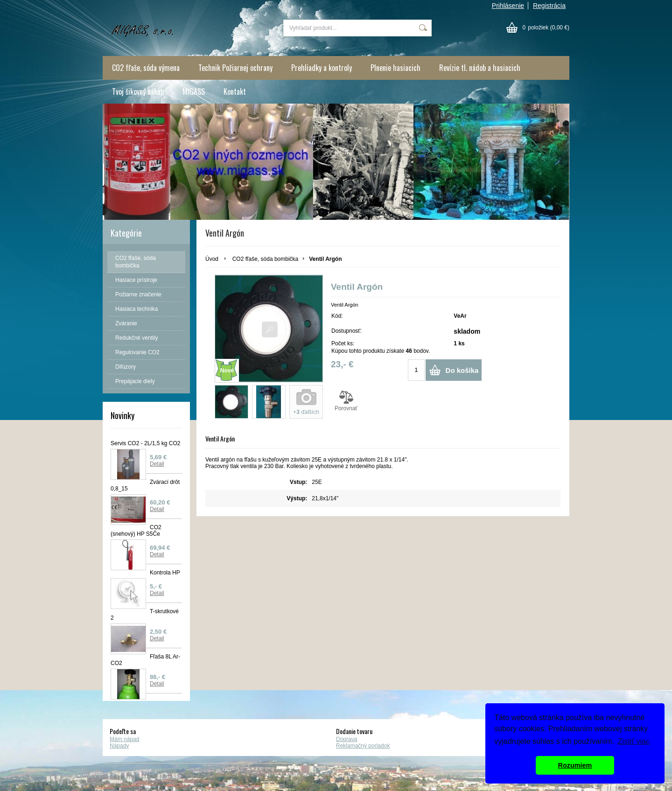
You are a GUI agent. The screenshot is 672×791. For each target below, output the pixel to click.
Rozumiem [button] (575, 765)
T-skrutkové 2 (145, 615)
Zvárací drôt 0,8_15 (145, 485)
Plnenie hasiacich (395, 68)
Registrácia (549, 6)
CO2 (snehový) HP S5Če (136, 531)
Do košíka (462, 370)
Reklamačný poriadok (363, 746)
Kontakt (235, 91)
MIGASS (194, 91)
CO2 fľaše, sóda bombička (266, 259)
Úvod (212, 259)
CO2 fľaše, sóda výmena (146, 68)
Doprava (346, 739)
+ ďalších (306, 412)
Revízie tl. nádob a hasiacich (480, 68)
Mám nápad (124, 739)
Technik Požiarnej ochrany (235, 68)
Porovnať (346, 401)
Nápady (119, 746)
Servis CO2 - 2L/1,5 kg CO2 (145, 443)
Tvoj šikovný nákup (138, 91)
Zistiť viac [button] (634, 741)
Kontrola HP (165, 573)
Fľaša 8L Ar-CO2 (145, 660)
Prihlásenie (508, 6)
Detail (157, 464)
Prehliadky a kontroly (322, 68)
